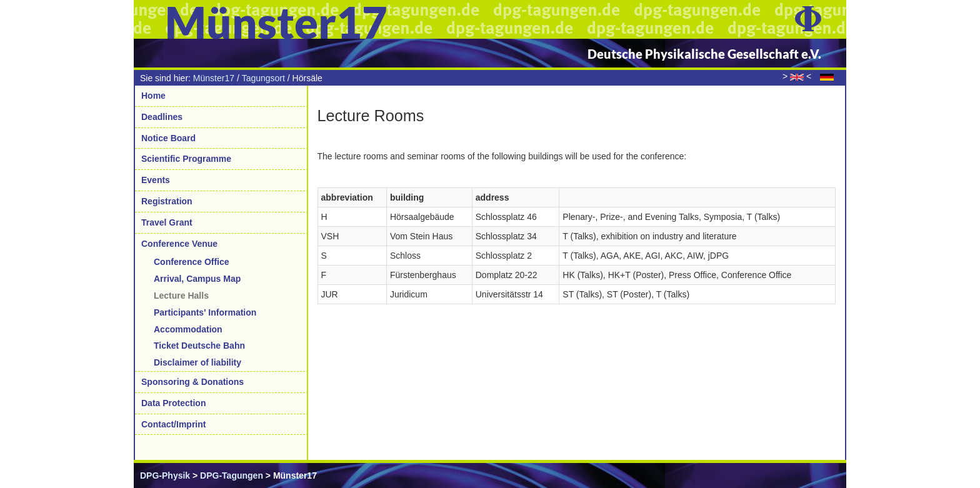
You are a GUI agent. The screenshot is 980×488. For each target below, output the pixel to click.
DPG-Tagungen (232, 476)
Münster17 (214, 78)
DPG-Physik (165, 476)
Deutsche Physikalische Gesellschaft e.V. (704, 54)
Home (153, 96)
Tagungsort (263, 78)
